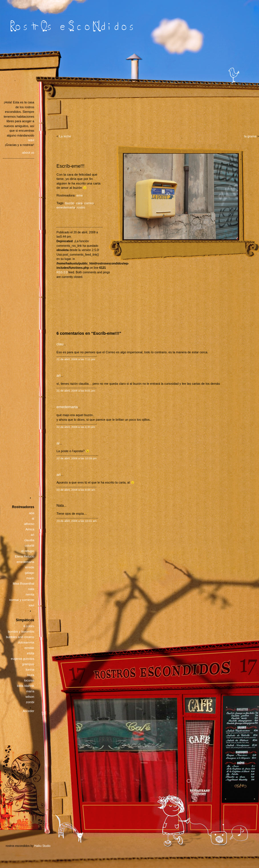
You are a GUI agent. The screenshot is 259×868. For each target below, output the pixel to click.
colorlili (29, 546)
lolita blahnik (26, 686)
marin (30, 578)
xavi (31, 605)
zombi (30, 702)
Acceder (29, 711)
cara (79, 203)
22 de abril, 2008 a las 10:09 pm (77, 458)
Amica (30, 529)
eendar (29, 648)
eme (80, 195)
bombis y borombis (21, 632)
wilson (30, 697)
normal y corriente (22, 600)
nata (31, 589)
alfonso (29, 524)
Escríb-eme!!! (70, 166)
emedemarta (66, 207)
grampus (28, 664)
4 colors (29, 626)
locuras (29, 680)
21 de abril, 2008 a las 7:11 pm (76, 359)
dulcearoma (26, 642)
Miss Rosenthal (24, 584)
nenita (30, 594)
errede (30, 567)
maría (30, 691)
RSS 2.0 (62, 272)
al (58, 443)
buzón (70, 203)
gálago (30, 573)
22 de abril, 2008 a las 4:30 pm (76, 427)
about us (28, 153)
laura (31, 675)
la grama (250, 136)
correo (89, 203)
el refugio (28, 551)
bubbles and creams (20, 637)
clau (60, 344)
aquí (31, 140)
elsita (31, 653)
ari (59, 375)
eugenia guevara (23, 659)
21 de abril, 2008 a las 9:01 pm (76, 391)
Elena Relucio (25, 556)
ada (32, 513)
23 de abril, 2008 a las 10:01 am (77, 521)
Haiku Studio (42, 846)
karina (30, 669)
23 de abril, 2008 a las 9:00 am (76, 490)
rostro (81, 207)
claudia (29, 540)
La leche (65, 136)
